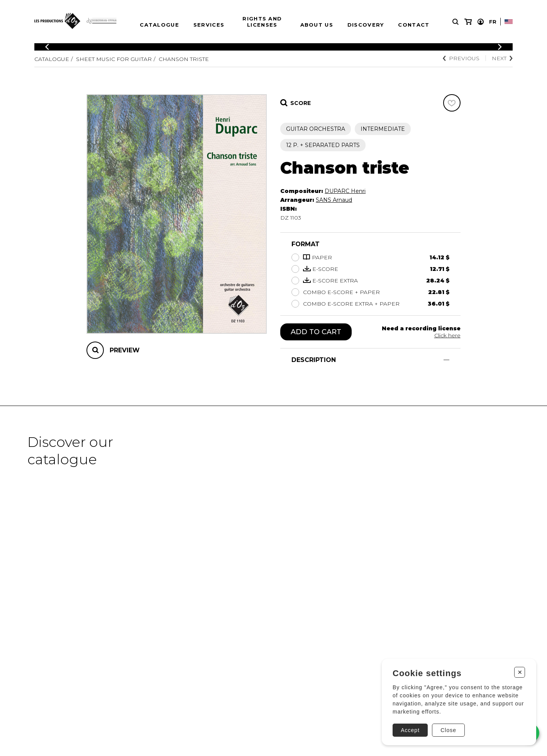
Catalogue (159, 25)
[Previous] (47, 47)
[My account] (481, 22)
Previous (461, 58)
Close (448, 730)
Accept (410, 730)
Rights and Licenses (262, 22)
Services (209, 25)
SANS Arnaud (334, 200)
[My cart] (468, 22)
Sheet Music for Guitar (114, 59)
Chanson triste (184, 59)
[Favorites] (452, 103)
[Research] (456, 22)
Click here (447, 335)
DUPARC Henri (345, 191)
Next (502, 58)
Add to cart (316, 332)
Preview (125, 350)
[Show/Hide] (446, 360)
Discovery (366, 25)
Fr (493, 22)
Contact (414, 25)
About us (317, 25)
